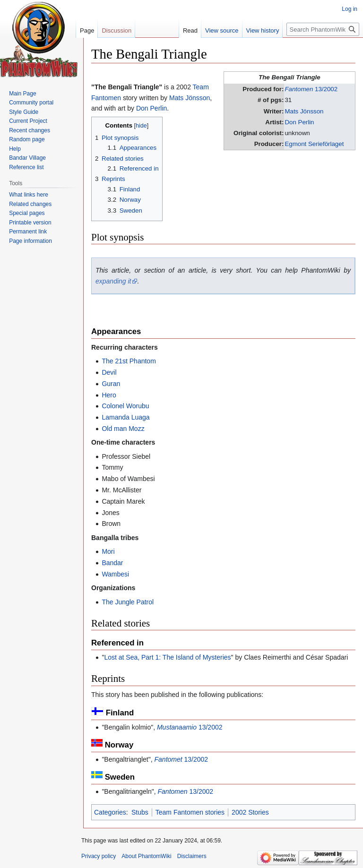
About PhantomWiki (146, 856)
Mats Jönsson (304, 111)
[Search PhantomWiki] (323, 29)
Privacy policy (99, 856)
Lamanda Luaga (125, 417)
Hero (109, 395)
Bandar (112, 563)
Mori (108, 551)
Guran (111, 384)
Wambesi (115, 574)
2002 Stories (250, 812)
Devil (109, 372)
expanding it (113, 281)
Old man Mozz (123, 429)
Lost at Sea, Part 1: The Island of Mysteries (167, 657)
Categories (110, 812)
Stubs (140, 812)
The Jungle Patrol (128, 602)
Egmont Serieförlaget (314, 144)
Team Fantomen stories (190, 812)
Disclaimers (192, 856)
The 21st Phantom (129, 361)
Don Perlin (299, 122)
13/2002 (311, 89)
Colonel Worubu (125, 406)
